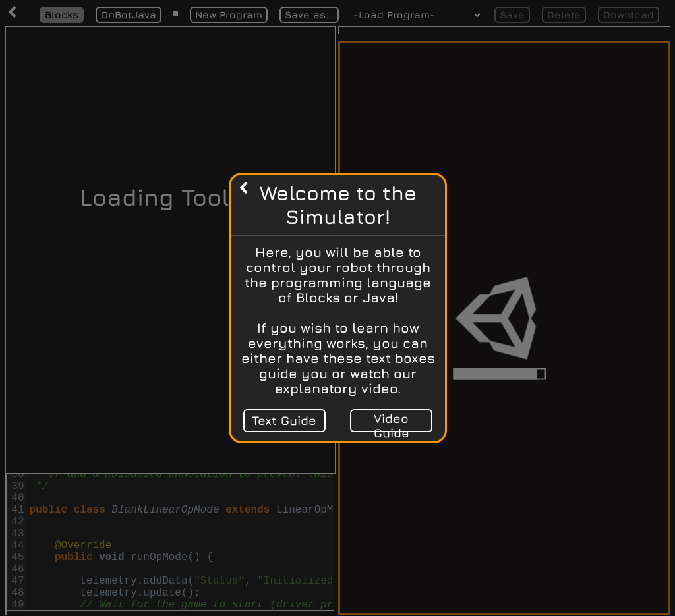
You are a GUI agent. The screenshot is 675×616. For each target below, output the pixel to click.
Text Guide (284, 420)
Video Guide (391, 422)
